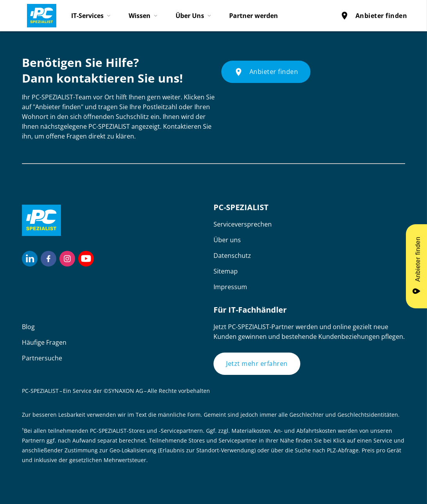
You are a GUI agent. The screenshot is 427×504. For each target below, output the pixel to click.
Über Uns (190, 16)
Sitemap (226, 271)
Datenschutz (232, 256)
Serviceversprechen (243, 224)
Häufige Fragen (44, 342)
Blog (28, 327)
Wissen (140, 16)
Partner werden (254, 16)
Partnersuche (42, 358)
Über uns (227, 240)
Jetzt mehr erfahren (257, 364)
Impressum (230, 287)
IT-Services (87, 16)
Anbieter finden (374, 16)
